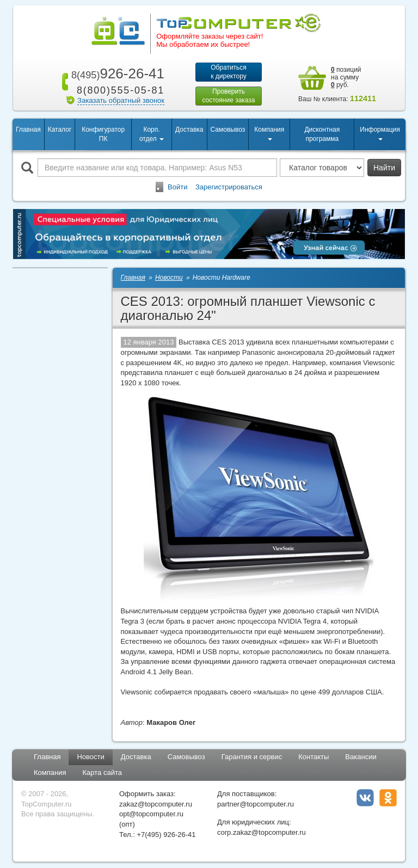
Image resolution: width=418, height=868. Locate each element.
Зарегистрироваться (229, 188)
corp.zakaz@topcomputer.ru (262, 833)
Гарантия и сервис (252, 758)
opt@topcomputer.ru (151, 815)
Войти (177, 188)
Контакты (313, 758)
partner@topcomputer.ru (256, 805)
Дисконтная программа (322, 135)
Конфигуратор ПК (103, 135)
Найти (384, 169)
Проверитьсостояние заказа (228, 96)
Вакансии (361, 758)
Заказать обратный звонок (121, 100)
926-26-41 (116, 73)
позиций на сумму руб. (346, 77)
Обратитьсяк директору (229, 72)
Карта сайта (102, 774)
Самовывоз (228, 131)
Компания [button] (269, 134)
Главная (28, 131)
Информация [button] (380, 134)
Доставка (189, 131)
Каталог (60, 131)
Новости (90, 758)
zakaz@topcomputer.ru (156, 805)
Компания (50, 774)
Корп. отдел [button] (152, 135)
